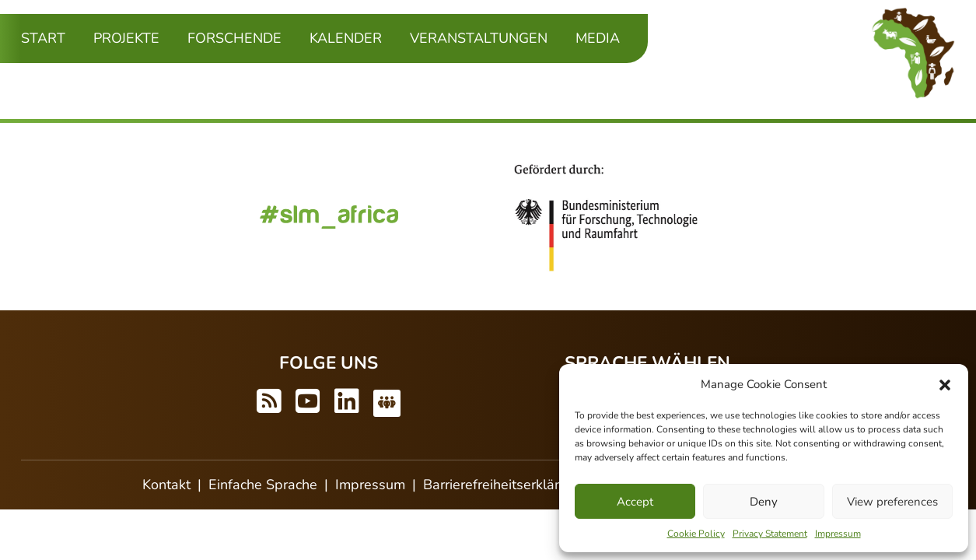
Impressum (838, 534)
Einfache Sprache (263, 485)
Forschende (234, 38)
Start (43, 38)
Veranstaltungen (479, 38)
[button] (945, 384)
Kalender (346, 38)
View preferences (892, 502)
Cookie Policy (696, 534)
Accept (635, 502)
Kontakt (166, 485)
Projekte (126, 38)
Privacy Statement (770, 534)
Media (598, 38)
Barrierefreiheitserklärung (503, 485)
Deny (764, 502)
